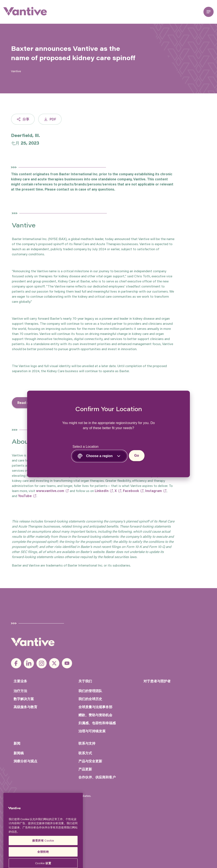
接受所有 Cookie (43, 856)
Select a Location (86, 447)
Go (137, 456)
